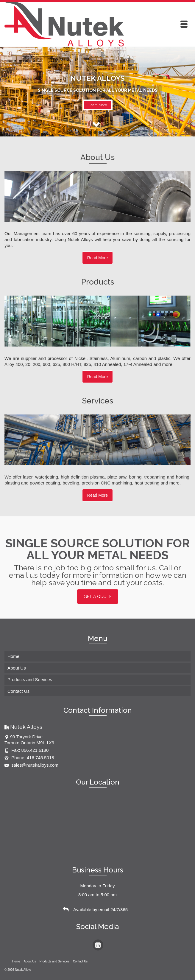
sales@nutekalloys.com (31, 765)
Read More (97, 258)
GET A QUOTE (98, 597)
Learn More (98, 105)
